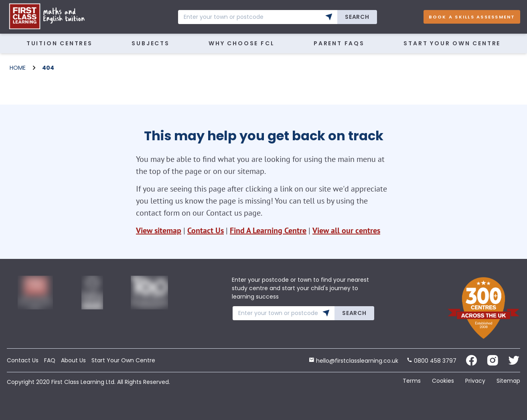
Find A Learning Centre (268, 230)
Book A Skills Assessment (472, 17)
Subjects (150, 43)
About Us (73, 360)
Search (357, 17)
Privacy (475, 381)
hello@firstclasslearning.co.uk (354, 361)
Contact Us (206, 230)
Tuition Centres (60, 43)
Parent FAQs (339, 43)
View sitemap (159, 230)
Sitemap (508, 381)
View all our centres (346, 230)
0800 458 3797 (432, 361)
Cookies (443, 381)
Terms (412, 381)
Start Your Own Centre (452, 43)
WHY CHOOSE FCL (241, 43)
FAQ (50, 360)
